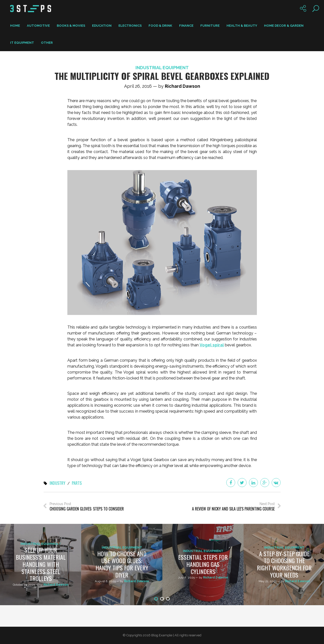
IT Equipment (22, 43)
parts (77, 483)
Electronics (130, 26)
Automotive (38, 26)
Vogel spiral (212, 345)
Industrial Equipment (162, 68)
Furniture (210, 26)
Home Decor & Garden (284, 26)
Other (47, 43)
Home (15, 26)
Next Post (233, 507)
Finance (186, 26)
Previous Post (87, 507)
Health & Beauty (242, 26)
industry (57, 483)
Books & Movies (71, 26)
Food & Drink (160, 26)
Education (102, 26)
